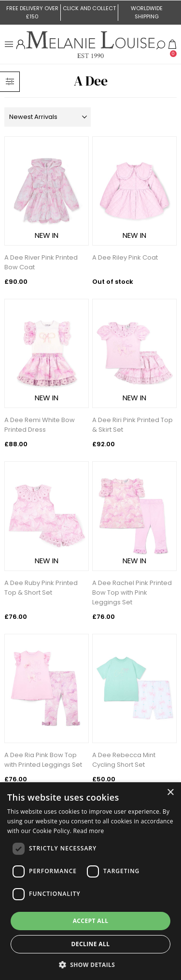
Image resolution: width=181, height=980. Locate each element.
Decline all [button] (91, 944)
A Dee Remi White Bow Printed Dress (40, 425)
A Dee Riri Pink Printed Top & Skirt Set (132, 425)
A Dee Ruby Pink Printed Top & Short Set (41, 588)
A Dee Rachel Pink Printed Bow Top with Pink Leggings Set (132, 592)
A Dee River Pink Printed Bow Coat (41, 262)
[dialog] (90, 881)
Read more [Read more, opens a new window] (89, 831)
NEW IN (47, 235)
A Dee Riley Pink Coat (125, 257)
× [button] (170, 793)
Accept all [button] (91, 921)
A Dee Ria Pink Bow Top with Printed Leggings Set (43, 760)
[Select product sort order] (47, 117)
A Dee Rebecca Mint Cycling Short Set (124, 760)
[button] (91, 964)
